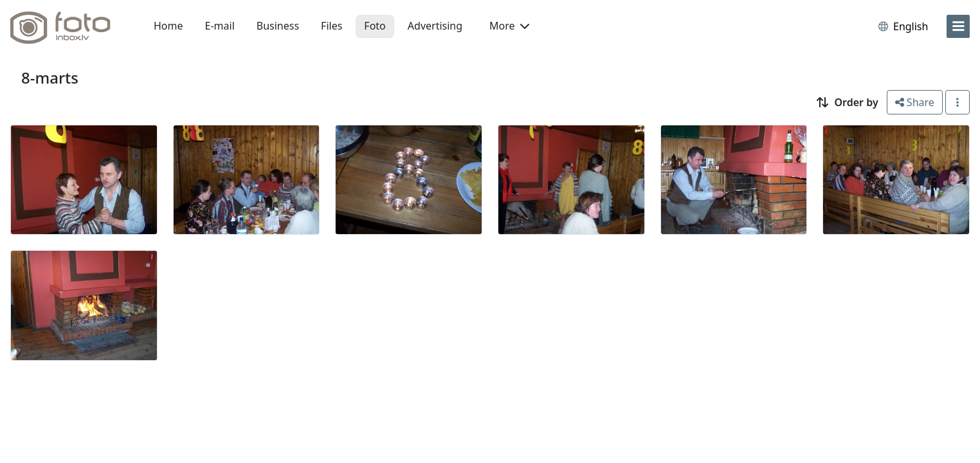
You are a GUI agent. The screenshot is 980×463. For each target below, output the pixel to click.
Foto (375, 26)
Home (168, 26)
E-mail (220, 26)
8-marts (50, 77)
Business (278, 26)
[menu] (958, 26)
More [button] (509, 26)
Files (331, 26)
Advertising (435, 26)
